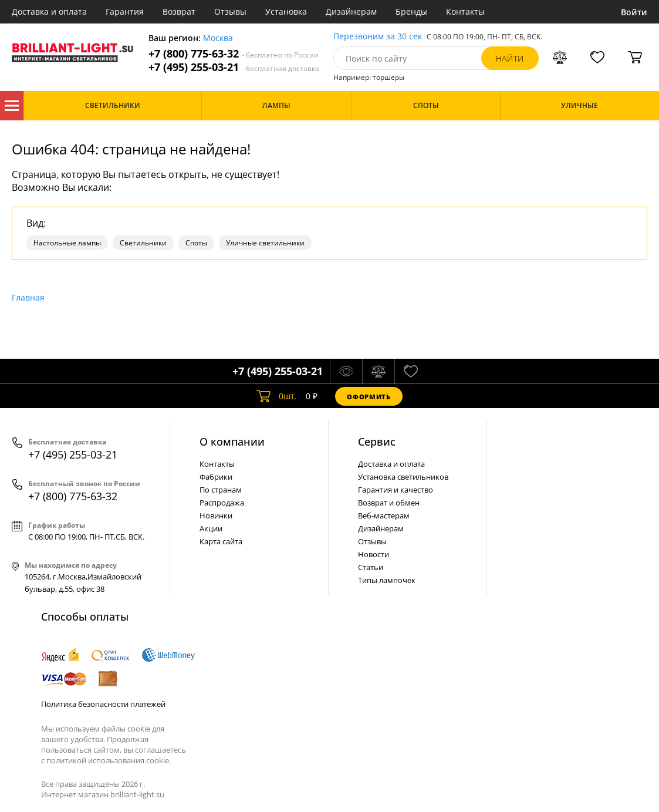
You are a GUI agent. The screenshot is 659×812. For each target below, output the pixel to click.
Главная (28, 297)
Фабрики (216, 477)
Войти (634, 12)
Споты (196, 243)
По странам (221, 490)
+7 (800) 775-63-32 (234, 54)
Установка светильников (403, 477)
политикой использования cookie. (109, 760)
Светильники (143, 243)
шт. (277, 396)
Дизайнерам (351, 11)
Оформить (369, 397)
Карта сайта (221, 541)
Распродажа (222, 503)
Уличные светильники (265, 243)
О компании (232, 442)
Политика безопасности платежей (103, 704)
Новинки (216, 515)
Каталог (12, 106)
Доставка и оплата (49, 11)
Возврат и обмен (389, 503)
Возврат (179, 11)
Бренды (411, 11)
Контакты (465, 11)
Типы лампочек (387, 580)
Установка (286, 11)
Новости (374, 554)
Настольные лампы (67, 243)
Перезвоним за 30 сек (378, 37)
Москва (218, 38)
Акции (211, 528)
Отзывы (230, 11)
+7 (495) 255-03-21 (234, 67)
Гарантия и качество (396, 490)
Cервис (377, 442)
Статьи (371, 567)
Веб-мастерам (384, 515)
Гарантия (125, 11)
